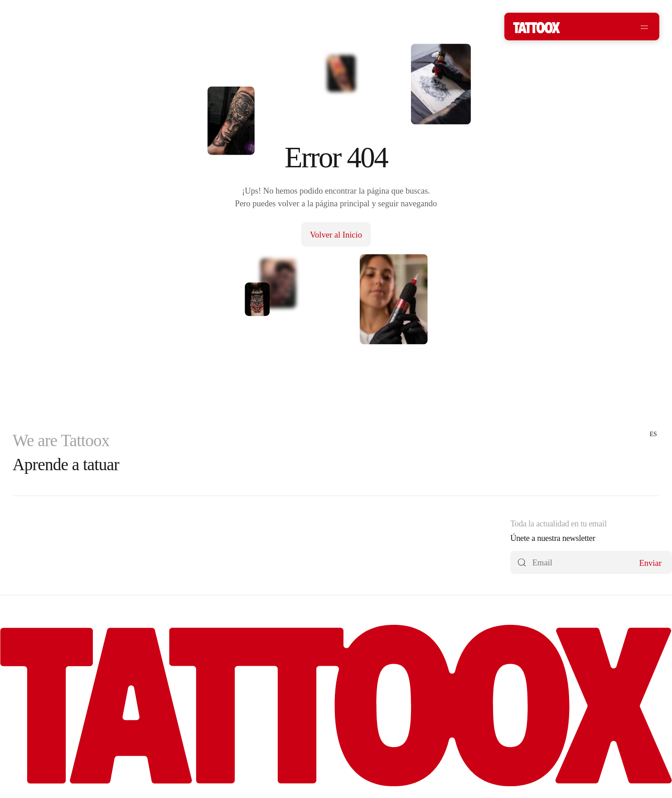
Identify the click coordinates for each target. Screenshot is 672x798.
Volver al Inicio (336, 235)
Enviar (650, 563)
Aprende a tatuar (66, 465)
